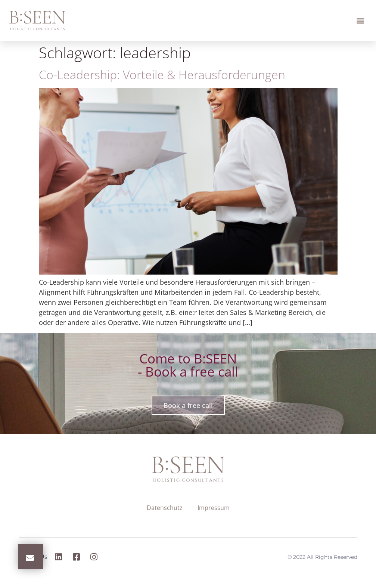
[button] (361, 21)
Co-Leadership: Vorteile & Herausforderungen (162, 75)
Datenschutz (165, 508)
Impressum (214, 508)
